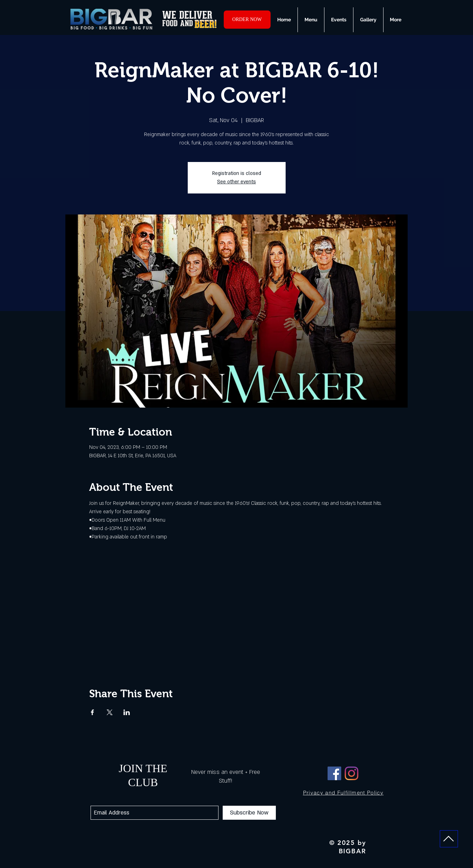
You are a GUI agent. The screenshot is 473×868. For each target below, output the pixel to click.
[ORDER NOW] (247, 20)
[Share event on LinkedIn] (127, 712)
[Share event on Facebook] (92, 712)
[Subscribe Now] (249, 813)
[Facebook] (334, 773)
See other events (236, 182)
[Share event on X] (110, 712)
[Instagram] (352, 773)
